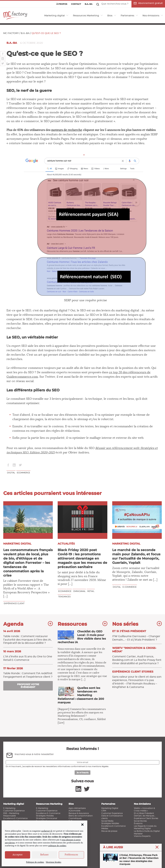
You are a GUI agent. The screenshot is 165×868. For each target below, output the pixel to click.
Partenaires (127, 16)
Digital (11, 473)
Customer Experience (14, 811)
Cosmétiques (75, 818)
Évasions (138, 823)
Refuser (44, 855)
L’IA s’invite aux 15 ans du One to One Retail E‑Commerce (28, 656)
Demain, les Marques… (145, 816)
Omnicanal (79, 591)
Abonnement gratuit (148, 3)
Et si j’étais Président (144, 813)
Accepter (18, 855)
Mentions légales (54, 862)
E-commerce (129, 587)
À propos (62, 4)
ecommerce (23, 473)
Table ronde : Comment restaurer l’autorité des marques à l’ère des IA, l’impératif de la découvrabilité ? (28, 637)
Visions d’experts (142, 836)
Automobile (74, 811)
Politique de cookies (35, 862)
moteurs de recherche (67, 130)
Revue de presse (109, 831)
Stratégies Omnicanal (47, 818)
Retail (91, 591)
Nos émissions (151, 16)
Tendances (64, 597)
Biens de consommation (81, 816)
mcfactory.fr (47, 831)
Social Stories (140, 821)
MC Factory (11, 33)
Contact (76, 4)
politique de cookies (57, 846)
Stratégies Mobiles (45, 816)
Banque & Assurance (79, 813)
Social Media (107, 821)
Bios (110, 16)
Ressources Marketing (86, 16)
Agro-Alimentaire (77, 808)
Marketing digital (54, 16)
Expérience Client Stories (146, 818)
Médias (105, 828)
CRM (104, 811)
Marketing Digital (110, 808)
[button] (82, 825)
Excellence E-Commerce (15, 818)
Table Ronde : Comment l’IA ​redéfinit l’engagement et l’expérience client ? (28, 673)
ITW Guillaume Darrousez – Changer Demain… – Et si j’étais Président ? (137, 635)
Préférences (71, 855)
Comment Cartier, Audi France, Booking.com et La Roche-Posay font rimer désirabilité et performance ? (137, 655)
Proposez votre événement (28, 686)
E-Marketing (9, 808)
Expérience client (14, 603)
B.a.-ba (89, 4)
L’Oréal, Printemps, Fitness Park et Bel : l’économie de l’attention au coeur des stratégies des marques (131, 860)
